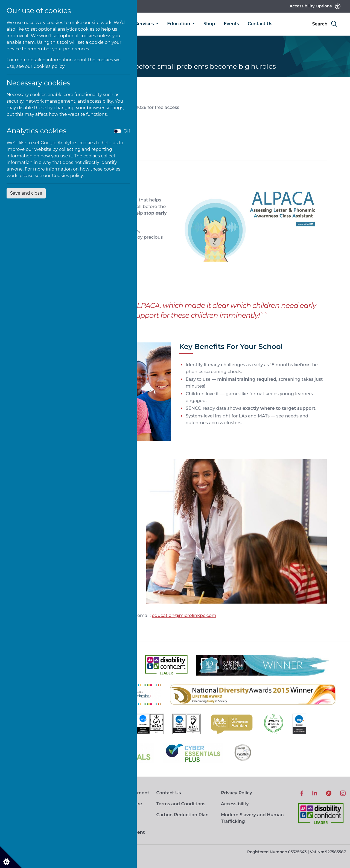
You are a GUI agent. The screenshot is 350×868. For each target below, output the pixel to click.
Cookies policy (49, 66)
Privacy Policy (237, 793)
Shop (209, 24)
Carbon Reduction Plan (182, 815)
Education (179, 24)
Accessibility (235, 804)
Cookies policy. (68, 176)
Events (231, 24)
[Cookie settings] (11, 857)
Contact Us (260, 24)
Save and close (26, 193)
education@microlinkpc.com (184, 615)
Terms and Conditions (181, 804)
